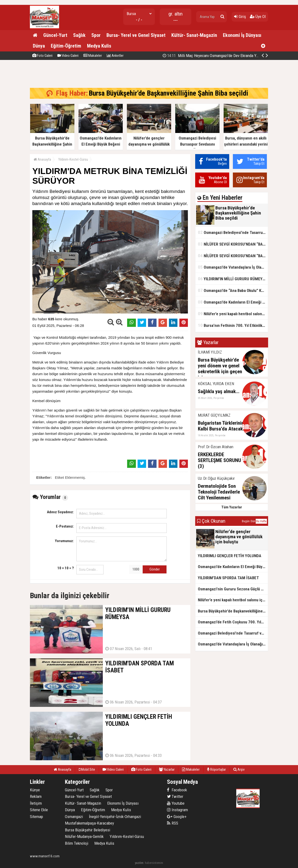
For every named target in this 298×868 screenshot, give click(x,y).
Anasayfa (42, 159)
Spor (96, 35)
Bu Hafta (261, 521)
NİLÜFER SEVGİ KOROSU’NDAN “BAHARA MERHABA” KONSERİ (233, 244)
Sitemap (36, 817)
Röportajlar (216, 769)
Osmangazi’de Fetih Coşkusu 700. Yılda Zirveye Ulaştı (233, 622)
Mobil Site (87, 769)
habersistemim (154, 863)
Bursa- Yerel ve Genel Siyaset (136, 35)
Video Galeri (68, 56)
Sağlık (79, 35)
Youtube (176, 803)
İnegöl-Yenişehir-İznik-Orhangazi (115, 817)
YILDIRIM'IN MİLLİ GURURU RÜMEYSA (232, 279)
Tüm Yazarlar (232, 507)
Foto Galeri (42, 56)
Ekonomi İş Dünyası (242, 35)
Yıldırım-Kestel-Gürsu (73, 159)
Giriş (240, 17)
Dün (253, 521)
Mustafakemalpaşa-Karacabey (89, 823)
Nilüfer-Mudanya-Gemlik (84, 836)
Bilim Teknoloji (77, 843)
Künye (35, 790)
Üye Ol (258, 17)
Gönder (155, 569)
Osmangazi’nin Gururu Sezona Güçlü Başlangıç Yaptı (233, 589)
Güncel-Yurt (55, 35)
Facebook (177, 790)
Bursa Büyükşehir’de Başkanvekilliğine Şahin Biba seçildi (216, 56)
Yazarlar (167, 769)
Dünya (39, 46)
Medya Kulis (99, 46)
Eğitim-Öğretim (66, 46)
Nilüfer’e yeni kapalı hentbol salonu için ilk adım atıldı (233, 314)
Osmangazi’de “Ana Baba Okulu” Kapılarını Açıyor (233, 290)
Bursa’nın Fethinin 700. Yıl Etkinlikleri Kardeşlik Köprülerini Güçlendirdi (233, 325)
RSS (173, 823)
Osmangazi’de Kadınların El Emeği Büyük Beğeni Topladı (233, 302)
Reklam (36, 796)
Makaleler (93, 56)
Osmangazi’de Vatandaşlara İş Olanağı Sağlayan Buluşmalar (233, 267)
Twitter (175, 796)
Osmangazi (74, 817)
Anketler (115, 56)
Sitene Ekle (39, 810)
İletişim (36, 803)
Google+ (177, 817)
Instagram (177, 810)
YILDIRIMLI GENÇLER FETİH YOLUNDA (230, 556)
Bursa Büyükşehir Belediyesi (88, 830)
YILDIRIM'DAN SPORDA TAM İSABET (228, 578)
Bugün (246, 521)
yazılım (139, 863)
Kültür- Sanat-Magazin (194, 35)
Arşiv (239, 769)
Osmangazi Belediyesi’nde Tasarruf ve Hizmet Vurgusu (233, 232)
